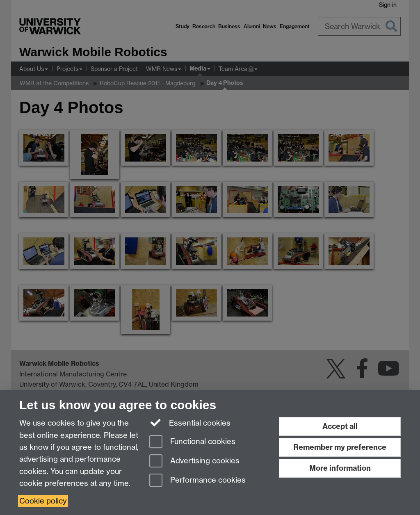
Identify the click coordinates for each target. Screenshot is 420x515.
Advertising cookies (194, 461)
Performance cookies (197, 481)
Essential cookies (190, 422)
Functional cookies (192, 442)
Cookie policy (43, 501)
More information (340, 468)
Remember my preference (340, 447)
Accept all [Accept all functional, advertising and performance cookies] (340, 426)
